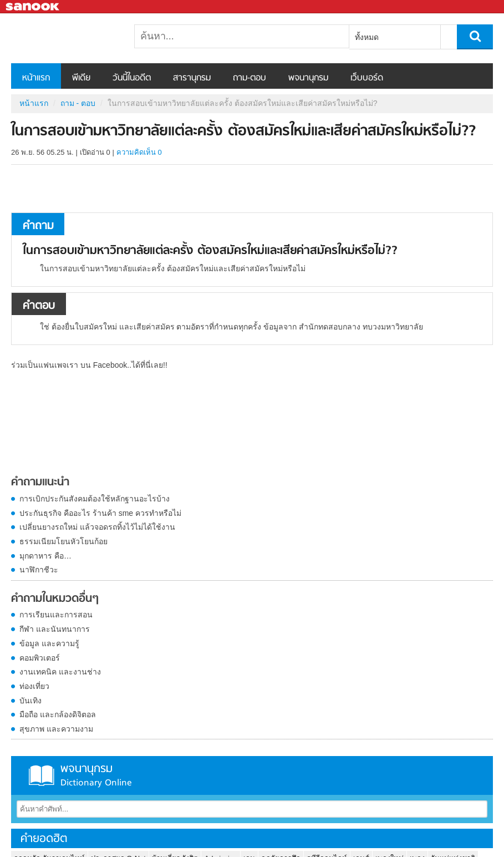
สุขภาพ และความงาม (56, 729)
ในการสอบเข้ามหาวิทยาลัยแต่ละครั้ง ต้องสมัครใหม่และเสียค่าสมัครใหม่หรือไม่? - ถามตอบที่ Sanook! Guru (69, 38)
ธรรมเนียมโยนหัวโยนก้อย (63, 541)
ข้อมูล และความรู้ (49, 643)
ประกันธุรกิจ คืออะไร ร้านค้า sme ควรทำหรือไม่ (100, 513)
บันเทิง (30, 701)
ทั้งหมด (367, 37)
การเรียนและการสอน (56, 615)
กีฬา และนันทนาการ (55, 629)
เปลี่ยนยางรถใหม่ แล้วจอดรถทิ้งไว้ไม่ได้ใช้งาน (97, 527)
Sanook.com (33, 7)
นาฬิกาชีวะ (39, 570)
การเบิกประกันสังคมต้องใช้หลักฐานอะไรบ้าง (95, 499)
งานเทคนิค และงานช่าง (60, 672)
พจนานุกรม (308, 78)
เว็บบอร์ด (367, 78)
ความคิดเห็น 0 (139, 152)
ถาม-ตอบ (250, 78)
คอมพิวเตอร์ (40, 658)
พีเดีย (81, 78)
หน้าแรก (36, 78)
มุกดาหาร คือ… (45, 556)
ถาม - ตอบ (78, 103)
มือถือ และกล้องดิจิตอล (58, 714)
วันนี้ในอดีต (132, 78)
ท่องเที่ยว (34, 686)
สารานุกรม (192, 78)
